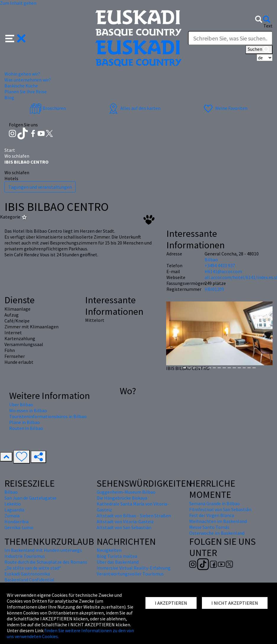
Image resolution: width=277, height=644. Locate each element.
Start (10, 150)
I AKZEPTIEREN (171, 603)
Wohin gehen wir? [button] (22, 74)
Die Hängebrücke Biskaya (122, 498)
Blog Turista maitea (117, 556)
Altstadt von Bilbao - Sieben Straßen (134, 516)
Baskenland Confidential (29, 580)
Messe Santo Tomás (209, 527)
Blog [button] (9, 97)
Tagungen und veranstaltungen (40, 187)
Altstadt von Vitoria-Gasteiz (125, 521)
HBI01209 (214, 289)
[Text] (230, 38)
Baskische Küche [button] (21, 86)
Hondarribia (17, 521)
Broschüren (48, 108)
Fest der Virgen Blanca (212, 515)
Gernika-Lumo (19, 527)
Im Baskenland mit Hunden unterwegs (43, 550)
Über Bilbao (21, 405)
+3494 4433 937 (220, 265)
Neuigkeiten (109, 550)
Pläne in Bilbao (25, 422)
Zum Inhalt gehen (18, 3)
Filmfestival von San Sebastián (220, 509)
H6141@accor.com (223, 271)
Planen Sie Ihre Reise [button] (26, 92)
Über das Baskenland (118, 562)
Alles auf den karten (134, 108)
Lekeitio (13, 504)
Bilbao (211, 260)
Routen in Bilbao (26, 428)
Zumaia (12, 516)
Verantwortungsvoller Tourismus (130, 574)
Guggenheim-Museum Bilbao (126, 492)
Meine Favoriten (225, 108)
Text (268, 26)
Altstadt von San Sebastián (124, 527)
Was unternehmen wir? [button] (28, 80)
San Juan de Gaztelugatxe (30, 498)
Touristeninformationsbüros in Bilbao (48, 416)
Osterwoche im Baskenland (217, 533)
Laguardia (14, 510)
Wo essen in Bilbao (28, 410)
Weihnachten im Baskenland (218, 521)
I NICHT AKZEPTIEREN (235, 603)
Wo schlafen (17, 156)
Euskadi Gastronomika (27, 574)
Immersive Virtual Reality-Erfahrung (134, 568)
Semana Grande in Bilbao (214, 503)
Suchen (259, 50)
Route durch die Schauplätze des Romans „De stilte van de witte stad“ (46, 565)
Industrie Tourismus (25, 556)
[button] (16, 38)
